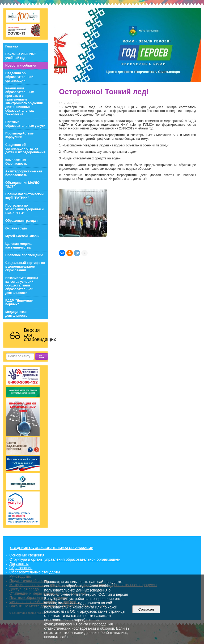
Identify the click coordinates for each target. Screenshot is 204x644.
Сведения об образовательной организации (19, 77)
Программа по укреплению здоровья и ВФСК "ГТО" (24, 209)
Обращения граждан (22, 221)
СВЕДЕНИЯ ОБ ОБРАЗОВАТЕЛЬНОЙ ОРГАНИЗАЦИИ (52, 548)
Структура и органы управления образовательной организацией (65, 559)
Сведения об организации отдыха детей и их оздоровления (25, 149)
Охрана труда (16, 228)
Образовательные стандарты (35, 572)
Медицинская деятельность (16, 314)
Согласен (146, 609)
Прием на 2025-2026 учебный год (21, 56)
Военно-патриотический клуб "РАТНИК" (24, 196)
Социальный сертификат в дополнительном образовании (25, 267)
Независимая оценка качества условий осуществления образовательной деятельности (22, 285)
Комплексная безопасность (16, 162)
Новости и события (21, 66)
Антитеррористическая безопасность (24, 173)
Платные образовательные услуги (25, 124)
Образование (21, 568)
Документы (19, 564)
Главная (12, 46)
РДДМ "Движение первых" (19, 302)
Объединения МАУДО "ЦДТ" (22, 185)
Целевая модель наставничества (18, 246)
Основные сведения (27, 555)
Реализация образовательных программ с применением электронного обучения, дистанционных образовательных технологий (24, 101)
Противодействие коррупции (19, 135)
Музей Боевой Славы (22, 236)
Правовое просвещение (24, 255)
